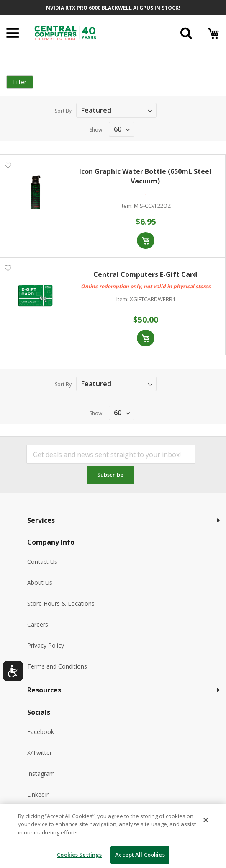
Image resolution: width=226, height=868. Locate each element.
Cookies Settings (79, 855)
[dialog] (113, 836)
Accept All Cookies (140, 855)
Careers (38, 624)
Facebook (41, 732)
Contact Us (42, 562)
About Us (40, 583)
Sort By (63, 111)
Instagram (41, 774)
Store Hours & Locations (61, 603)
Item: (127, 206)
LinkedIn (39, 794)
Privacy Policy (46, 645)
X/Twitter (40, 753)
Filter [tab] (20, 82)
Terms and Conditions (57, 666)
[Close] (206, 820)
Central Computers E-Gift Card (145, 274)
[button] (8, 165)
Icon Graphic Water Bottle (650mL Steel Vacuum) (145, 176)
